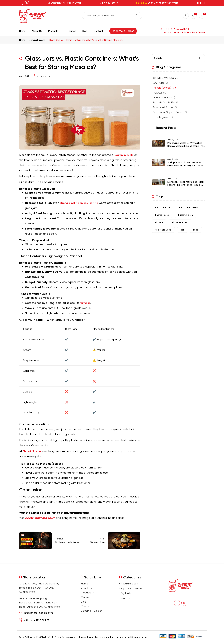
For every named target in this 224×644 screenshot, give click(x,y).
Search (137, 16)
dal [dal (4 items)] (182, 230)
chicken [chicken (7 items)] (159, 222)
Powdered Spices (163, 107)
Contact (86, 606)
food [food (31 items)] (196, 230)
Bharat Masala (32, 451)
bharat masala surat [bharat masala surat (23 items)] (189, 208)
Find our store (110, 3)
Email (78, 3)
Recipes (86, 597)
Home (22, 40)
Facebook (21, 3)
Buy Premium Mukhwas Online (142, 641)
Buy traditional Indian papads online (98, 641)
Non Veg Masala (162, 97)
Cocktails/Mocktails (164, 78)
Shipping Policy (139, 637)
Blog (84, 602)
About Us (86, 588)
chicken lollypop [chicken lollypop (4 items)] (163, 230)
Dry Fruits (158, 83)
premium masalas (78, 641)
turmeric (85, 303)
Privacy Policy (86, 637)
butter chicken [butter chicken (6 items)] (185, 215)
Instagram (27, 3)
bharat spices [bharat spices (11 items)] (162, 215)
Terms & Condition (104, 637)
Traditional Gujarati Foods (168, 112)
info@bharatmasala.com (38, 613)
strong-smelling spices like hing (79, 203)
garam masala (124, 155)
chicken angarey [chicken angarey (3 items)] (180, 222)
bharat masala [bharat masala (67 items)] (162, 208)
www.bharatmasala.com (40, 518)
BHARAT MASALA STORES (40, 637)
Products (87, 593)
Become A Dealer (91, 611)
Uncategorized (162, 117)
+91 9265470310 (179, 29)
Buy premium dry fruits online (121, 641)
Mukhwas (158, 93)
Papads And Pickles (164, 102)
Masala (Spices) (37, 40)
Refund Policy (123, 637)
